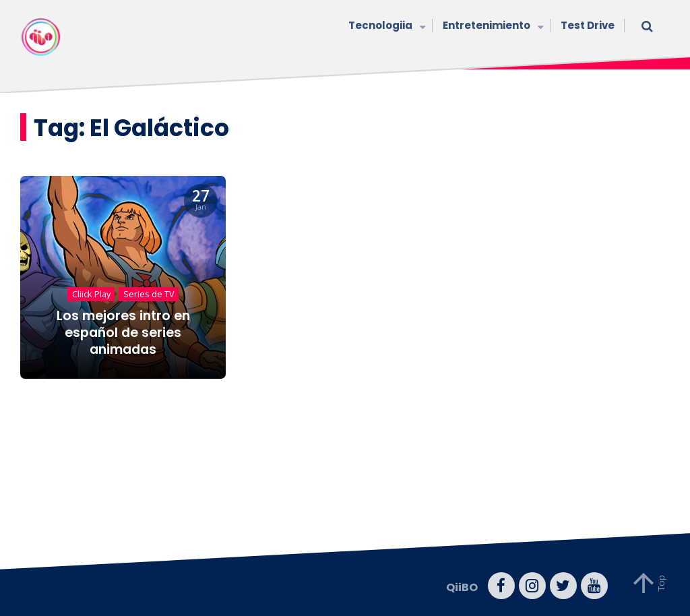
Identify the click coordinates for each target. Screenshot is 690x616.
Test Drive (588, 25)
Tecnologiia (385, 27)
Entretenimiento (492, 27)
